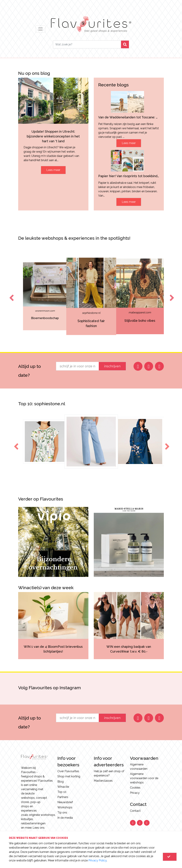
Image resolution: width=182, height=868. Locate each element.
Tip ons (62, 813)
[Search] (87, 44)
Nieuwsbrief (65, 802)
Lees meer (53, 170)
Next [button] (171, 294)
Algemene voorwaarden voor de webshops (144, 778)
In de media (65, 818)
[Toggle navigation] (40, 29)
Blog (61, 782)
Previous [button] (11, 294)
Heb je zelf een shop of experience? (109, 773)
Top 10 (62, 792)
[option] (22, 296)
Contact (135, 811)
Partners (63, 797)
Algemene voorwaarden (139, 767)
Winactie (63, 787)
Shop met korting (69, 776)
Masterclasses (103, 781)
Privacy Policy (98, 860)
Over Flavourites (68, 771)
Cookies (135, 788)
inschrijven (112, 366)
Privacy (135, 793)
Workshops (65, 807)
